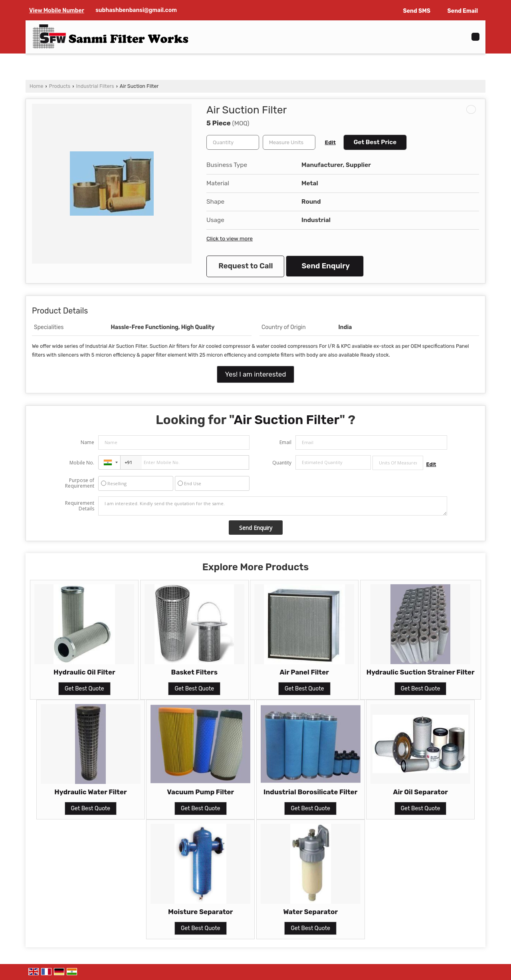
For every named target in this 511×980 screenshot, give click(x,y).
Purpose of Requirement (80, 483)
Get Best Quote (84, 689)
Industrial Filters (95, 86)
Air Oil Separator (420, 792)
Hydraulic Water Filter (90, 792)
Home (36, 86)
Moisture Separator (200, 912)
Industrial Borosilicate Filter (310, 792)
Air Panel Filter (304, 672)
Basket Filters (194, 672)
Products (60, 86)
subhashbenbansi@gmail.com (136, 10)
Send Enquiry (326, 266)
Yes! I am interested (256, 374)
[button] (57, 11)
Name (87, 442)
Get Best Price (375, 142)
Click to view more (230, 238)
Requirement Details (80, 506)
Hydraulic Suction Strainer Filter (421, 672)
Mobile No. (82, 463)
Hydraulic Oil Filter (84, 672)
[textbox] (289, 142)
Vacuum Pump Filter (200, 792)
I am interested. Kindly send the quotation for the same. (273, 506)
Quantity (282, 463)
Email (285, 442)
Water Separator (310, 912)
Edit (330, 142)
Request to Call (246, 266)
